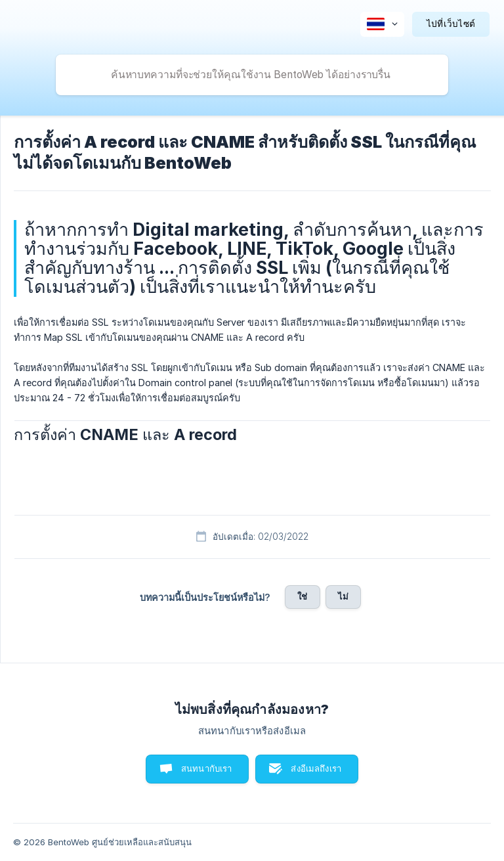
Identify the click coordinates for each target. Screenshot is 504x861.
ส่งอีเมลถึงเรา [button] (316, 768)
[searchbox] (252, 75)
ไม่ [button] (343, 596)
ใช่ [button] (302, 596)
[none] (382, 24)
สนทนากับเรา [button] (207, 768)
